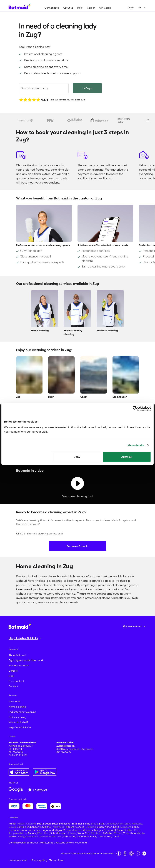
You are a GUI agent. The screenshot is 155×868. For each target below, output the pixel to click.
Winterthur (69, 836)
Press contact (16, 681)
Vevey (21, 836)
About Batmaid (17, 655)
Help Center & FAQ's (20, 727)
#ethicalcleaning (82, 853)
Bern (74, 824)
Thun (126, 833)
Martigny (57, 830)
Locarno (26, 830)
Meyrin (67, 830)
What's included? (18, 722)
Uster (133, 833)
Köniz (116, 827)
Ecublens (45, 827)
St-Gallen (108, 833)
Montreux (88, 830)
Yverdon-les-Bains (86, 836)
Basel (55, 824)
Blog (11, 676)
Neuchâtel (110, 830)
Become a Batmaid (77, 546)
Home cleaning (17, 707)
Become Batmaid (19, 666)
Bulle (102, 824)
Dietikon (21, 827)
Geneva (80, 827)
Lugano (46, 830)
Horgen (100, 827)
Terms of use (56, 860)
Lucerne (36, 830)
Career (91, 8)
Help (80, 8)
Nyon (120, 830)
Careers (13, 671)
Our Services (52, 8)
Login (131, 8)
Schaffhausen (58, 833)
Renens (32, 833)
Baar (39, 824)
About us (68, 8)
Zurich (116, 836)
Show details (136, 445)
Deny (77, 457)
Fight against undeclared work (26, 660)
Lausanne (14, 830)
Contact (13, 686)
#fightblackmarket (103, 853)
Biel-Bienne (84, 824)
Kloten (108, 827)
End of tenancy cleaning (22, 712)
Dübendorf (33, 827)
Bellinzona (65, 824)
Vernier (12, 836)
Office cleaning (17, 717)
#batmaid (66, 853)
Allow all (127, 457)
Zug (109, 836)
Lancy (136, 827)
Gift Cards (105, 8)
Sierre (80, 833)
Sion (87, 833)
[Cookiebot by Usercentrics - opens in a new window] (135, 409)
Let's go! (87, 88)
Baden (47, 824)
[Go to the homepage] (20, 625)
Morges (98, 830)
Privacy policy (39, 860)
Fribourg (70, 827)
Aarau (12, 824)
